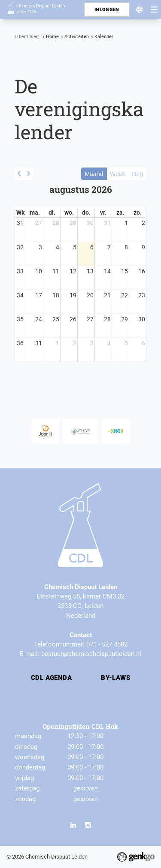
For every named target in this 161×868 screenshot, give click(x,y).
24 (39, 319)
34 (20, 295)
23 (142, 295)
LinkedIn (73, 825)
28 (56, 223)
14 (107, 271)
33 (20, 271)
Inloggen (107, 10)
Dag (137, 174)
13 (90, 271)
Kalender (104, 37)
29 (73, 223)
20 (90, 295)
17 (39, 295)
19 (73, 295)
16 (142, 271)
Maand (94, 174)
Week (118, 174)
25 (56, 319)
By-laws (115, 678)
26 (73, 319)
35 (20, 319)
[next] (28, 174)
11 (56, 271)
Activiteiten (77, 37)
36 (20, 343)
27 (39, 223)
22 (125, 295)
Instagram (88, 825)
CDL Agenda (52, 678)
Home (52, 37)
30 (90, 223)
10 (39, 271)
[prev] (19, 174)
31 (20, 223)
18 (56, 295)
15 (125, 271)
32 (20, 247)
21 (107, 295)
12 (73, 271)
